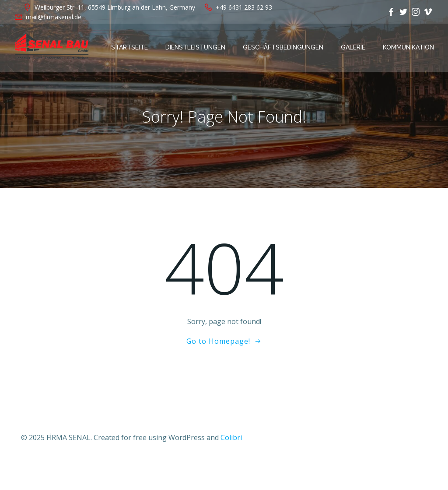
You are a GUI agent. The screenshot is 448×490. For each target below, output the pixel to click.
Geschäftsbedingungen (283, 47)
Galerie (353, 47)
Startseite (129, 47)
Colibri (231, 437)
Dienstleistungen (195, 47)
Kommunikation (408, 47)
